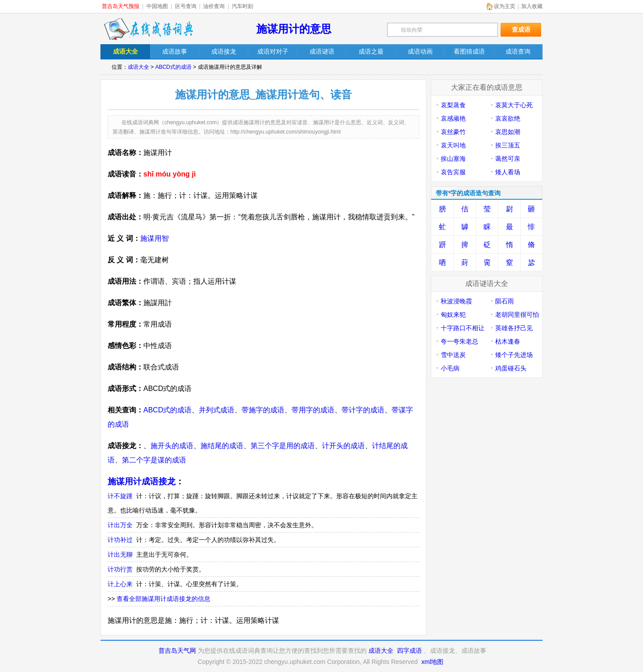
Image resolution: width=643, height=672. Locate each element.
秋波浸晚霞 (456, 301)
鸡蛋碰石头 (511, 368)
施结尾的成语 (222, 446)
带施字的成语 (263, 410)
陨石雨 (505, 301)
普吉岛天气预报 (121, 6)
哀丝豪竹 (453, 132)
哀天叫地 (453, 145)
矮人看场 (508, 172)
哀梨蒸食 (453, 105)
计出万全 (120, 525)
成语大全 (138, 67)
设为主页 (505, 6)
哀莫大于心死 (514, 105)
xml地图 (432, 662)
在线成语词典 (148, 29)
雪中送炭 (453, 355)
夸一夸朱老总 (459, 341)
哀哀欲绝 (508, 118)
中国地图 (157, 6)
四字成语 (409, 651)
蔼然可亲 (508, 159)
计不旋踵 (120, 496)
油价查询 (214, 6)
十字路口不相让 (463, 328)
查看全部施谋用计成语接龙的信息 (163, 599)
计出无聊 (120, 554)
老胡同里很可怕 (517, 315)
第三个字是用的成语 (283, 446)
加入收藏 (532, 6)
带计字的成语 (363, 410)
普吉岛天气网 (177, 651)
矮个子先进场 (514, 355)
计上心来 (120, 584)
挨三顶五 (508, 145)
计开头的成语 (343, 446)
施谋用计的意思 (294, 29)
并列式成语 (217, 410)
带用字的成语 (313, 410)
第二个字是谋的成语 (154, 460)
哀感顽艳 (453, 118)
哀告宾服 (453, 172)
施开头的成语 (172, 446)
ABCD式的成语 (173, 67)
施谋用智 (154, 238)
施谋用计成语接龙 (142, 481)
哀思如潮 (508, 132)
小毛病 (450, 368)
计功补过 (120, 540)
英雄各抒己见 (514, 328)
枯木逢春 (508, 341)
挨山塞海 (453, 159)
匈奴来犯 (453, 315)
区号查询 (186, 6)
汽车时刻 (242, 6)
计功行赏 (120, 569)
